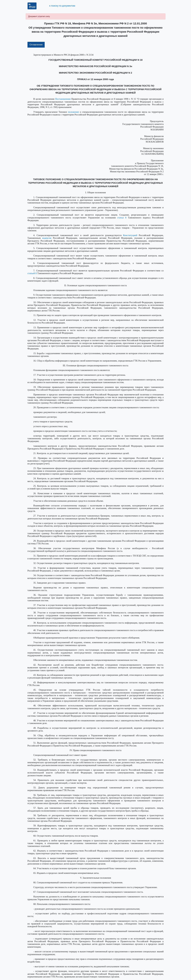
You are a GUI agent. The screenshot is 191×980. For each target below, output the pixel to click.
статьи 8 (122, 218)
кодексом (47, 238)
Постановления (63, 99)
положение (73, 112)
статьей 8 (32, 273)
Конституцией (130, 235)
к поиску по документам (62, 6)
